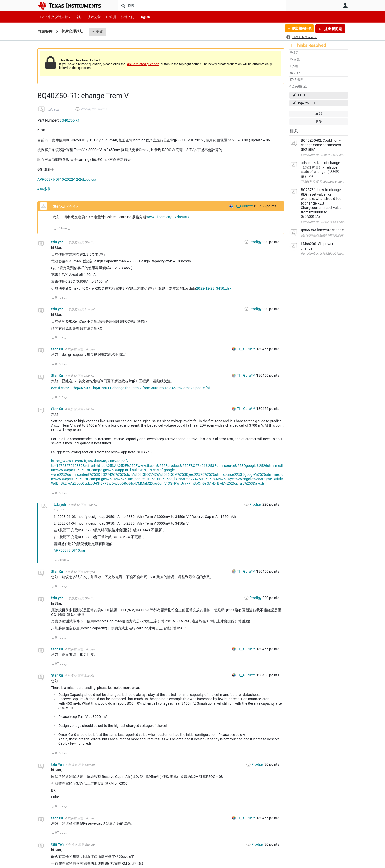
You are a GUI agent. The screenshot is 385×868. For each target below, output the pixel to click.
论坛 (79, 17)
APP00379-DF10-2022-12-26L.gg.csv (67, 179)
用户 (345, 5)
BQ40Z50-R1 (69, 120)
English (145, 17)
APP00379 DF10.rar (70, 550)
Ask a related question (143, 64)
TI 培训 (111, 17)
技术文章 (94, 17)
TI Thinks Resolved (308, 45)
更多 (99, 32)
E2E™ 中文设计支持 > (55, 17)
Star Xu (59, 206)
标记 (319, 113)
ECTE (302, 95)
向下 (69, 230)
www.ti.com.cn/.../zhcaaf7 (168, 217)
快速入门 (128, 17)
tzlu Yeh (58, 765)
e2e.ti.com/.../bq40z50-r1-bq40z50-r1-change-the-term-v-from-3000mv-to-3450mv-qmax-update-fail (131, 388)
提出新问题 (333, 29)
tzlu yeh (53, 110)
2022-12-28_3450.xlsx (214, 288)
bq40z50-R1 (307, 103)
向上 (55, 230)
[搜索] (202, 6)
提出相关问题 (300, 29)
